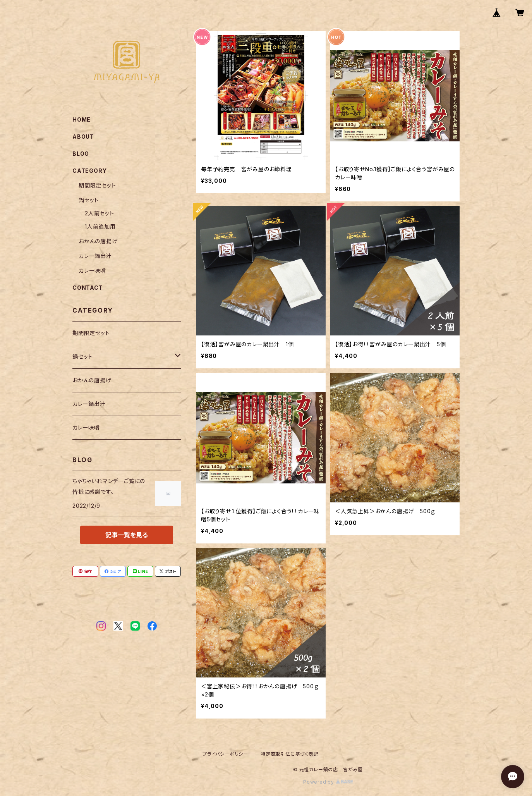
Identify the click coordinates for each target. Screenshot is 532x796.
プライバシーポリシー (225, 754)
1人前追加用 (100, 226)
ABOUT (83, 137)
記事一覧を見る (127, 535)
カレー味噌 (92, 271)
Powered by (328, 782)
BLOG (81, 154)
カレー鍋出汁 (95, 256)
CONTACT (88, 288)
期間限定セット (97, 185)
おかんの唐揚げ (98, 241)
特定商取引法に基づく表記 (290, 754)
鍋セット (89, 200)
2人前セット (100, 213)
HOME (82, 119)
